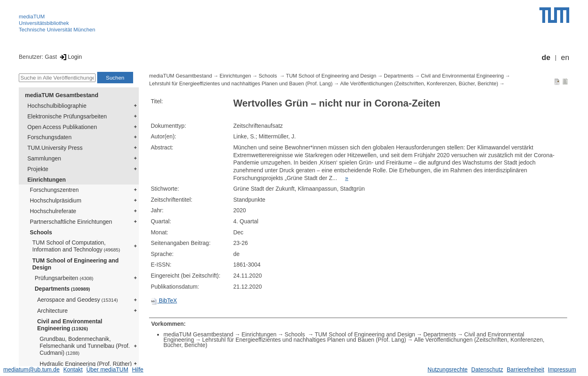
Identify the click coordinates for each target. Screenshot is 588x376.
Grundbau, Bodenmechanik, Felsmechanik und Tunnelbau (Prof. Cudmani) (85, 346)
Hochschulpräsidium (56, 200)
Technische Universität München (57, 30)
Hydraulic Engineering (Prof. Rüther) (86, 364)
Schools (41, 232)
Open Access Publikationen (62, 127)
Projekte (38, 169)
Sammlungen (44, 158)
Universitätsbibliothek (44, 23)
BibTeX (164, 300)
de (546, 58)
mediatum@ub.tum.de (31, 369)
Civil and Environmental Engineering (70, 325)
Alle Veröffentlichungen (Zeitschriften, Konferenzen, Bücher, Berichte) (419, 84)
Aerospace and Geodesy (78, 300)
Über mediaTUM (107, 369)
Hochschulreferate (53, 211)
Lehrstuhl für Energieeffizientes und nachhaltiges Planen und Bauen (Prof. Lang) (241, 84)
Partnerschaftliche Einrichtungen (71, 222)
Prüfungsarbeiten (64, 278)
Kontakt (73, 369)
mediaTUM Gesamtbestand (62, 95)
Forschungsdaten (49, 137)
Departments (62, 289)
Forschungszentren (54, 190)
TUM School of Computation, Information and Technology (76, 246)
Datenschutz (487, 369)
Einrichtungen (47, 180)
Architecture (52, 311)
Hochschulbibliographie (57, 106)
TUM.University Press (55, 148)
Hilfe (138, 369)
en (565, 58)
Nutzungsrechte (448, 369)
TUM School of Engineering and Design (76, 264)
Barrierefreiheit (526, 369)
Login (70, 57)
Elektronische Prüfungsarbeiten (67, 116)
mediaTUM (32, 17)
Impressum (562, 369)
